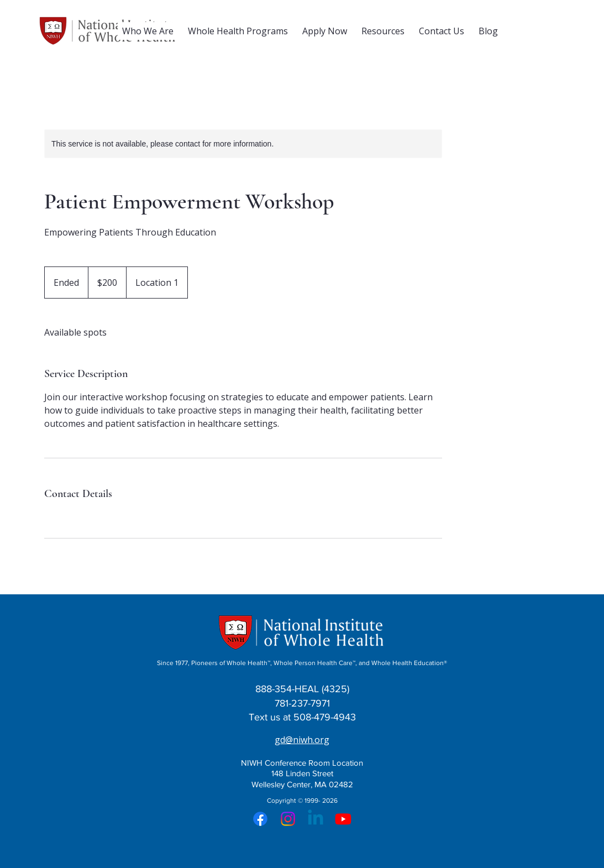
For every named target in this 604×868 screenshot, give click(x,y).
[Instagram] (288, 819)
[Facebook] (260, 819)
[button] (148, 31)
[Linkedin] (316, 819)
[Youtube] (343, 819)
